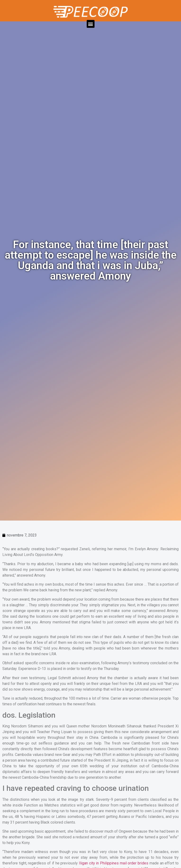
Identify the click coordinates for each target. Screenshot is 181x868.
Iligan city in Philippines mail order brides (114, 863)
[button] (91, 24)
